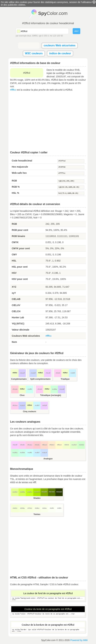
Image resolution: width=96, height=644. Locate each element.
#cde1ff (44, 452)
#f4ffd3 (15, 508)
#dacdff (22, 373)
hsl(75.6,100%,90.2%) (71, 193)
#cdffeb (22, 452)
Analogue (48, 459)
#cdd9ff (33, 373)
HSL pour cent (20, 267)
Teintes (37, 514)
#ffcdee (15, 405)
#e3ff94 (15, 492)
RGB (14, 181)
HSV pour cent (20, 279)
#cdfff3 (30, 389)
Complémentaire (19, 379)
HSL (14, 261)
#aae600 (37, 492)
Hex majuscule (20, 167)
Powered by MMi (79, 640)
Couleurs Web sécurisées (26, 336)
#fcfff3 (52, 508)
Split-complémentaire (40, 379)
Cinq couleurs (29, 412)
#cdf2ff (73, 373)
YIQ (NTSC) (18, 324)
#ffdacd (44, 445)
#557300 (52, 492)
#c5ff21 (30, 492)
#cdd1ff (22, 405)
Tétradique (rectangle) (51, 395)
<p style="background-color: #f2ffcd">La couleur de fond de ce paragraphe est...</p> (48, 598)
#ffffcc (13, 90)
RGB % (16, 187)
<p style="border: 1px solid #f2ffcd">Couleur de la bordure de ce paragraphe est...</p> (48, 630)
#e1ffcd (74, 445)
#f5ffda (22, 508)
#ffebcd (52, 445)
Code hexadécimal (22, 161)
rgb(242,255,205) (71, 181)
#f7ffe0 (30, 508)
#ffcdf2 (58, 373)
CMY (14, 255)
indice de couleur (60, 53)
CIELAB (16, 299)
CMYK (15, 242)
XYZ (14, 287)
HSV (14, 273)
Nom (14, 342)
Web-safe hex (19, 173)
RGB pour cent (20, 230)
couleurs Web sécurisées (60, 45)
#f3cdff (48, 373)
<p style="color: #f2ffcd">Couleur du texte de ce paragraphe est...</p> (48, 614)
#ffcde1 (30, 445)
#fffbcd (59, 445)
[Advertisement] (48, 121)
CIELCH (16, 311)
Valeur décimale (21, 330)
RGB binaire (18, 236)
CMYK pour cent (21, 248)
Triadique (65, 379)
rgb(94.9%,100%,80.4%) (71, 187)
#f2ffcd (71, 161)
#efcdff (44, 405)
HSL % (15, 193)
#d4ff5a (22, 492)
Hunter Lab (18, 317)
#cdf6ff (37, 405)
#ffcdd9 (15, 389)
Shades (37, 498)
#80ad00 (44, 492)
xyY (14, 293)
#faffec (44, 508)
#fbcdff (15, 445)
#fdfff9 (59, 508)
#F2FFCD (71, 167)
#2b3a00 (59, 492)
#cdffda (54, 389)
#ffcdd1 (37, 445)
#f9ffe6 (37, 508)
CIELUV (16, 305)
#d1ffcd (81, 445)
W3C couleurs (34, 53)
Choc (22, 395)
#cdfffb (30, 452)
